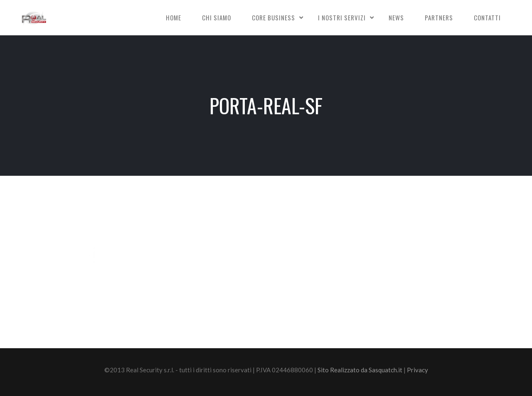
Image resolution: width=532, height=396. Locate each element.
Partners (439, 17)
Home (174, 17)
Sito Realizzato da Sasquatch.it (360, 370)
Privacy (417, 370)
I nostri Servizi (342, 17)
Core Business (273, 17)
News (396, 17)
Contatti (487, 17)
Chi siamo (217, 17)
